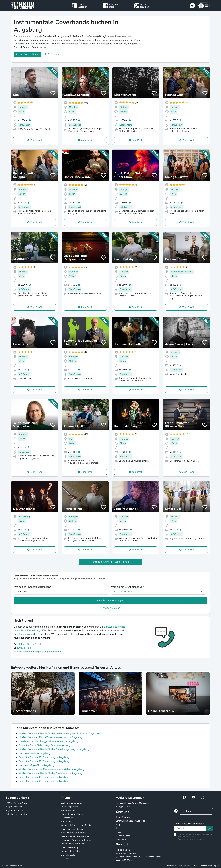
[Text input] (190, 828)
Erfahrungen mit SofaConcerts (131, 821)
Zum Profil (36, 140)
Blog (118, 825)
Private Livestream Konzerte (74, 844)
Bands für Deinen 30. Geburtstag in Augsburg (44, 777)
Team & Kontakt (124, 817)
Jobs (118, 828)
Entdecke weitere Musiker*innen (111, 562)
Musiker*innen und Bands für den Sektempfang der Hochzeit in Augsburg (59, 733)
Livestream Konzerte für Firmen (76, 840)
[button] (204, 6)
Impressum (172, 866)
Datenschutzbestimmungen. (191, 839)
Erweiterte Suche (111, 608)
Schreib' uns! (24, 648)
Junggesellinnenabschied (73, 851)
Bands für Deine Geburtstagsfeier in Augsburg (44, 745)
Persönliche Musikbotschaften (75, 836)
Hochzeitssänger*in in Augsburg (36, 765)
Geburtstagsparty (69, 807)
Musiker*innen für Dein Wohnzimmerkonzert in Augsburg (50, 737)
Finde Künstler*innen (27, 55)
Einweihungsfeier (69, 855)
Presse (119, 832)
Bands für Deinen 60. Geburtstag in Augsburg (44, 761)
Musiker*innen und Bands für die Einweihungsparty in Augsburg (54, 749)
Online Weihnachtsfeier (72, 829)
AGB (195, 866)
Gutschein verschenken (16, 814)
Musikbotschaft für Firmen (73, 833)
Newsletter (121, 839)
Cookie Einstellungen (209, 866)
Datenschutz (185, 866)
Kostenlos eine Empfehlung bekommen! (39, 652)
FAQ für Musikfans (15, 807)
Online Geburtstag (70, 848)
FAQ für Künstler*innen (17, 803)
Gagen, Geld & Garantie (17, 810)
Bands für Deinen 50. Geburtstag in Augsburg (44, 757)
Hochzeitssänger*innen (72, 814)
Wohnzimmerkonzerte (71, 803)
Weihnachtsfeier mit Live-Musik (76, 825)
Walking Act (67, 859)
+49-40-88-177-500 (29, 644)
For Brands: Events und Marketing (132, 803)
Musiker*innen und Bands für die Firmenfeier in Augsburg (50, 773)
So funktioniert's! (54, 54)
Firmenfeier (66, 821)
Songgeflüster (123, 807)
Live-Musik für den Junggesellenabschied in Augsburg (48, 741)
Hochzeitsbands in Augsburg (34, 753)
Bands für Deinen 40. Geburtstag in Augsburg (44, 781)
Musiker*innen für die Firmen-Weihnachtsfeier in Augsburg (51, 769)
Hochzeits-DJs (68, 818)
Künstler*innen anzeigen (111, 601)
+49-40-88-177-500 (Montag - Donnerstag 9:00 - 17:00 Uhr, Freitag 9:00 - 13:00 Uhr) (139, 857)
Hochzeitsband (68, 810)
